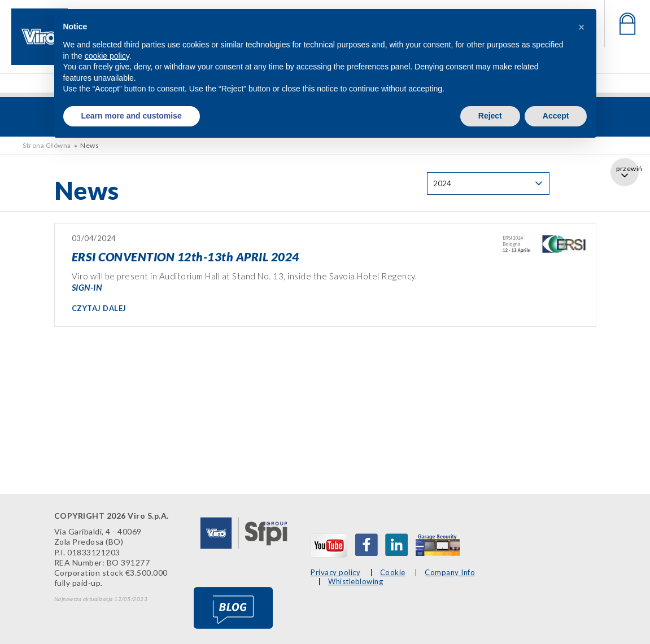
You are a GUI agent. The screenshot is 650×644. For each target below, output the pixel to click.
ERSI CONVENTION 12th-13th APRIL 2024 (186, 257)
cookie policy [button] (107, 56)
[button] (582, 27)
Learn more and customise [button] (132, 116)
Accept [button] (556, 116)
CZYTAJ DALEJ (99, 308)
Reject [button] (490, 116)
